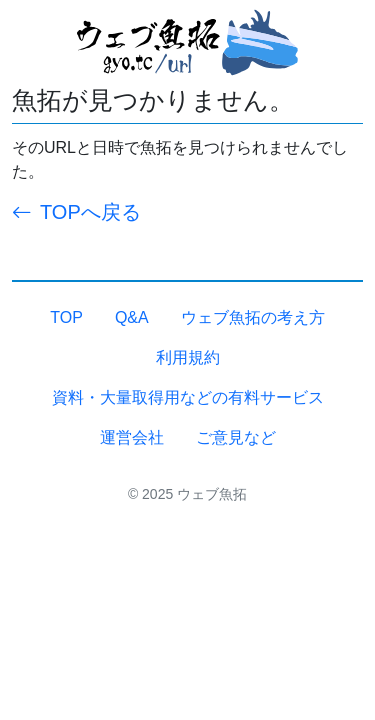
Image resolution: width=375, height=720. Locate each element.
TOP (66, 317)
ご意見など (236, 437)
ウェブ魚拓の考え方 (253, 317)
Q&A (132, 317)
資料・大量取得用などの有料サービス (188, 397)
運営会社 (132, 437)
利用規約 (188, 357)
